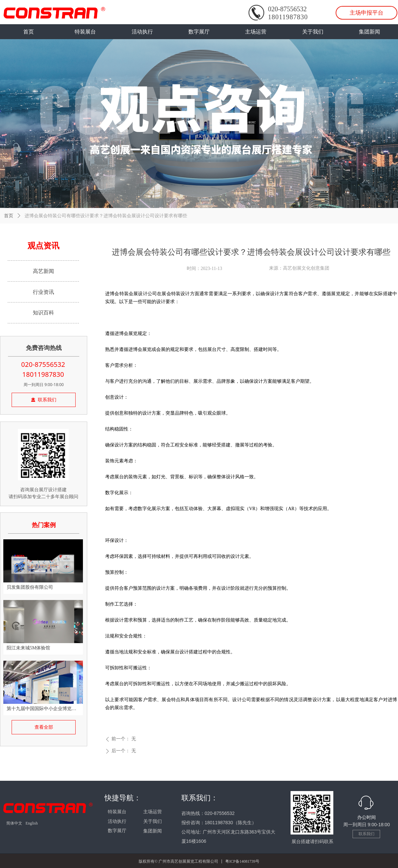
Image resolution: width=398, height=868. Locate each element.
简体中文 (14, 823)
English (32, 823)
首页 (9, 216)
